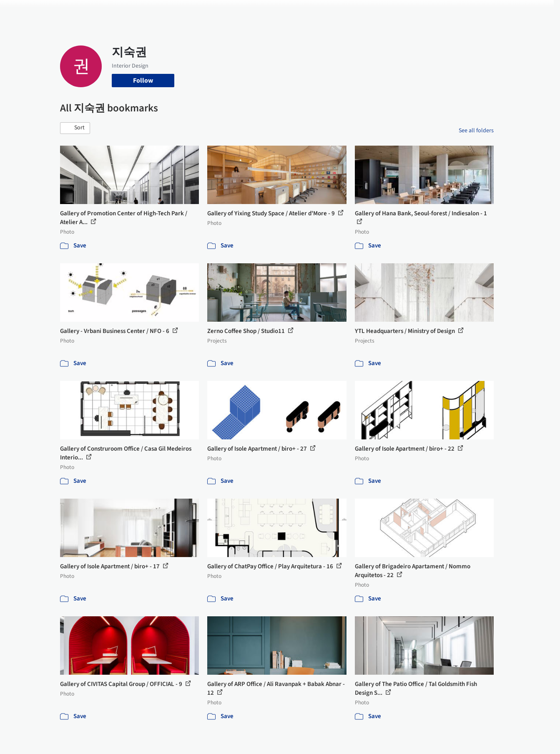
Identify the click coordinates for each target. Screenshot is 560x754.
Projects (245, 12)
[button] (75, 128)
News (394, 12)
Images (274, 12)
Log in (462, 12)
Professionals (360, 12)
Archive (419, 12)
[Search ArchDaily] (145, 12)
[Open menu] (530, 12)
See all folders (476, 131)
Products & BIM (313, 12)
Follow (143, 81)
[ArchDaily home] (30, 12)
